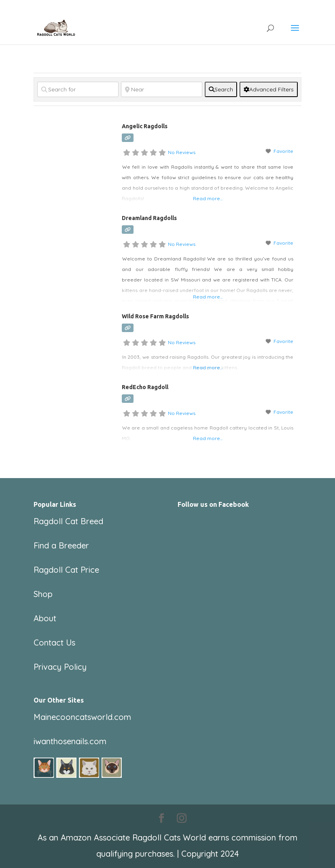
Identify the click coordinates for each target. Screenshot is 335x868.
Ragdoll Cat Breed (68, 521)
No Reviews (182, 152)
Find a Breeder (61, 545)
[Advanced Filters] (269, 89)
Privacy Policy (60, 667)
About (45, 618)
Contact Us (54, 643)
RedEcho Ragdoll (145, 387)
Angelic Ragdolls (145, 126)
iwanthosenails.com (70, 741)
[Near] (162, 89)
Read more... (208, 198)
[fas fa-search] (221, 89)
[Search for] (78, 89)
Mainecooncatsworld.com (82, 717)
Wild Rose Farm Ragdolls (155, 316)
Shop (43, 594)
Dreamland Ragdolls (149, 218)
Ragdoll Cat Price (66, 570)
